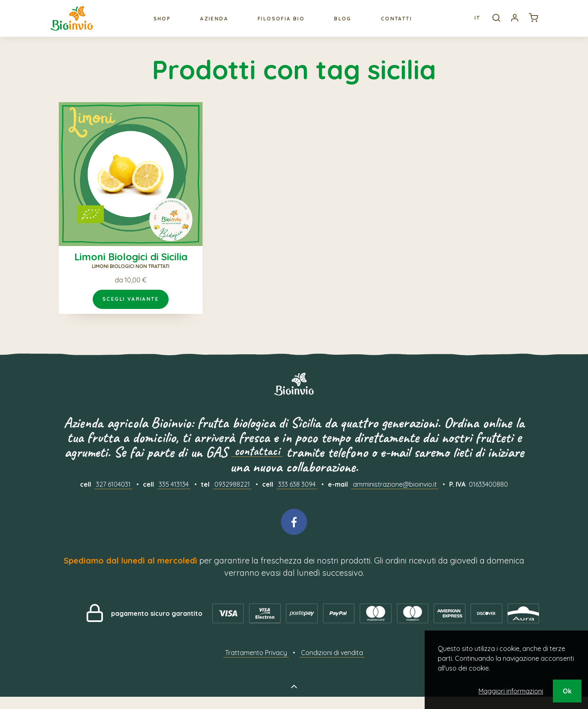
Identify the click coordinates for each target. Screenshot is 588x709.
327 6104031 (113, 497)
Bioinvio (75, 24)
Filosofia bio (280, 24)
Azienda (213, 24)
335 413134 (174, 497)
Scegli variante (131, 311)
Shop (160, 24)
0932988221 (232, 497)
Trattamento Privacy (256, 665)
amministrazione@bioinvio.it (395, 497)
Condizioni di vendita (332, 665)
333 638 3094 (297, 497)
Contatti (395, 24)
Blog (341, 24)
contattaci (257, 465)
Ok (567, 691)
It (471, 24)
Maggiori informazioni (511, 691)
